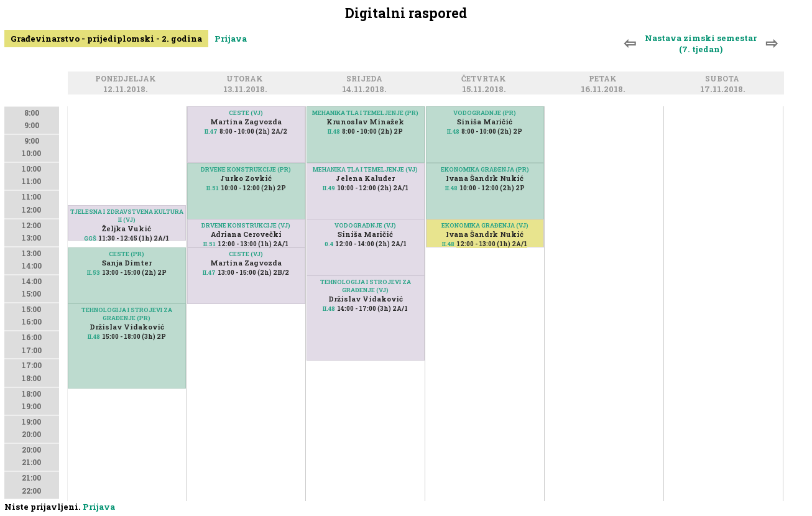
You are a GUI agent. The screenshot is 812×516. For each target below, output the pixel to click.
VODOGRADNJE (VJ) (365, 225)
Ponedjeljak (127, 79)
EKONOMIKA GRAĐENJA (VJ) (485, 225)
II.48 (94, 337)
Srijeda (366, 79)
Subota (724, 79)
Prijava (231, 39)
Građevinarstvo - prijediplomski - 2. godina (106, 39)
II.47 (211, 131)
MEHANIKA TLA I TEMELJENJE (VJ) (365, 169)
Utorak (247, 79)
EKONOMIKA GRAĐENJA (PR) (485, 169)
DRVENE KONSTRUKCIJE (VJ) (246, 225)
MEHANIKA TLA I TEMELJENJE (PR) (365, 113)
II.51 (213, 188)
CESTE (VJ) (246, 113)
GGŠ (90, 238)
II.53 (94, 273)
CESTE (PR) (127, 254)
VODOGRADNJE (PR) (485, 113)
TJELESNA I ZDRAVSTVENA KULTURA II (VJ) (127, 216)
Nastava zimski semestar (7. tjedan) (701, 44)
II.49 (329, 188)
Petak (605, 79)
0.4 (329, 244)
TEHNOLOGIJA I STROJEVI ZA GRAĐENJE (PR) (127, 314)
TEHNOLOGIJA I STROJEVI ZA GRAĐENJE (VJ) (366, 286)
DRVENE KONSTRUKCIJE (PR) (246, 169)
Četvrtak (486, 79)
